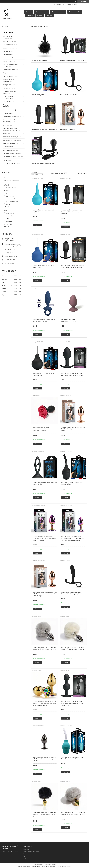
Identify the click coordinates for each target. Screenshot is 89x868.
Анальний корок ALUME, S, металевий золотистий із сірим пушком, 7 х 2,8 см (73, 814)
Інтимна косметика (9, 70)
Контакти (30, 15)
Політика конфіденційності (64, 866)
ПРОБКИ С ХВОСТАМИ (40, 60)
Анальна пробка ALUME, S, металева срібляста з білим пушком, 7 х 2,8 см (73, 649)
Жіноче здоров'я (8, 61)
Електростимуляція (9, 143)
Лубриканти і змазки (9, 73)
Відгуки (40, 15)
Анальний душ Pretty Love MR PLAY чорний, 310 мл (72, 484)
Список (85, 173)
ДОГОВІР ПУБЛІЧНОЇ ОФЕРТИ (10, 852)
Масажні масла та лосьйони (9, 81)
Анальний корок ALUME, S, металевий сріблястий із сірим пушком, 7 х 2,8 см (45, 649)
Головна (28, 12)
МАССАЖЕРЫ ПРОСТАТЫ (69, 95)
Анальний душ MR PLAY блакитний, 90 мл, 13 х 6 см (45, 211)
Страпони (6, 125)
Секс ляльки (7, 113)
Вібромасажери (8, 55)
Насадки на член (8, 88)
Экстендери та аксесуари (11, 140)
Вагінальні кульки (9, 48)
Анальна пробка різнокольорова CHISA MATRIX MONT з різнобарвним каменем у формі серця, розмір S (73, 538)
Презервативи (8, 102)
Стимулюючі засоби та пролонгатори (10, 121)
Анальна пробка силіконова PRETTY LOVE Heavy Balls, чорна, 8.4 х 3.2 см (72, 374)
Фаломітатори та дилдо (11, 137)
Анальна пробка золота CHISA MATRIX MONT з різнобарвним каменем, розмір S (73, 429)
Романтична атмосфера (11, 110)
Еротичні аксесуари (9, 150)
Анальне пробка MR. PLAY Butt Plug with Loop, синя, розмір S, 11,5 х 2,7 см (45, 320)
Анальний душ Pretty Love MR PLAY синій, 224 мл (44, 267)
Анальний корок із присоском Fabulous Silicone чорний (45, 484)
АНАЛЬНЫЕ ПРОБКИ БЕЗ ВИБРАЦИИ (44, 129)
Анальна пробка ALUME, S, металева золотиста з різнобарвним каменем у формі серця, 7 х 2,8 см (44, 703)
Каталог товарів (41, 12)
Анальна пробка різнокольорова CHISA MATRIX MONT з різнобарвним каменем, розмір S (44, 538)
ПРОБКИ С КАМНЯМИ (68, 129)
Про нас (49, 15)
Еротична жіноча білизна (11, 153)
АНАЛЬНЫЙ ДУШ (38, 95)
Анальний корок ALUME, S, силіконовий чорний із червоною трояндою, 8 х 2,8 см (43, 429)
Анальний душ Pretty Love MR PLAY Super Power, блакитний (72, 758)
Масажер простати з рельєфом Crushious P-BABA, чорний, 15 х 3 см (72, 593)
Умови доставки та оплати (31, 852)
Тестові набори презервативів (8, 37)
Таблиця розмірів (75, 12)
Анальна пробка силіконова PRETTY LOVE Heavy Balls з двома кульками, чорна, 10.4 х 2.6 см (72, 703)
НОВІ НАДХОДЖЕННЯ (10, 163)
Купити (37, 225)
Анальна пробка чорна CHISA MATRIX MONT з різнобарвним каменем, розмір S (44, 759)
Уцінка (5, 133)
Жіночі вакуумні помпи (10, 58)
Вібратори (6, 51)
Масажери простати (9, 76)
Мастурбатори (8, 85)
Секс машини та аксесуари (11, 117)
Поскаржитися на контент (49, 866)
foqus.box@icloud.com (12, 256)
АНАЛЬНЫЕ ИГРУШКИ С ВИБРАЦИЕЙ (73, 60)
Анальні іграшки (8, 41)
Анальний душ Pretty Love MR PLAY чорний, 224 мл (44, 374)
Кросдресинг (7, 160)
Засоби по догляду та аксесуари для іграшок (10, 129)
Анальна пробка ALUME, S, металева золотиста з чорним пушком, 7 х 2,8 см (44, 814)
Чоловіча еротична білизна (12, 157)
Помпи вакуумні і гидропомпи (8, 97)
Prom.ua (54, 865)
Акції (25, 858)
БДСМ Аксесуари (8, 45)
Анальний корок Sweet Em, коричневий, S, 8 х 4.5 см (69, 320)
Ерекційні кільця (8, 147)
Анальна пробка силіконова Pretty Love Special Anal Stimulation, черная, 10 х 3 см (73, 212)
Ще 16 (7, 227)
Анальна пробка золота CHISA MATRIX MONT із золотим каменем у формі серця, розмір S (45, 594)
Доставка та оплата (58, 12)
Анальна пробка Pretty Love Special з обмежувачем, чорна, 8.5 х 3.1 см (73, 267)
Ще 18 (7, 207)
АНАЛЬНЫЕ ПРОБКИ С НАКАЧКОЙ (43, 164)
